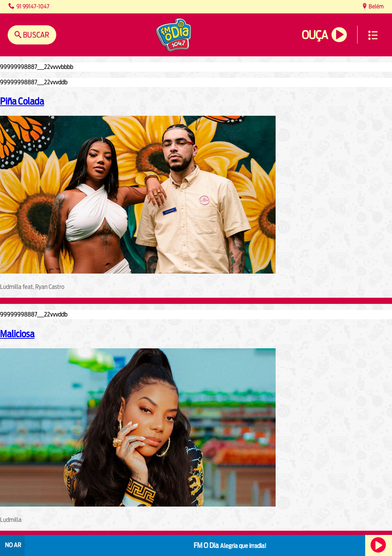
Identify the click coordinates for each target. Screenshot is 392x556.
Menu (373, 35)
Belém (376, 6)
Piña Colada (22, 101)
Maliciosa (17, 334)
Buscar (35, 35)
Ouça (315, 35)
